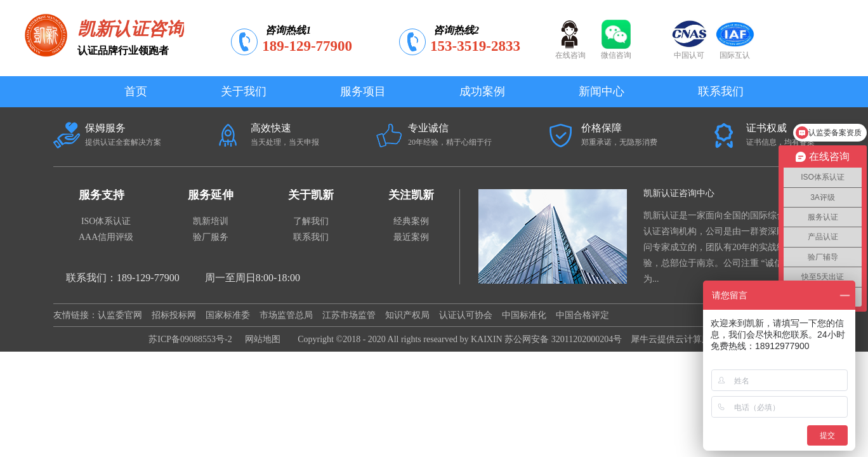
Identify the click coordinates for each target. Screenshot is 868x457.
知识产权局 (407, 315)
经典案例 (411, 221)
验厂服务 (211, 237)
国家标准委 (228, 315)
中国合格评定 (582, 315)
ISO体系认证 (106, 221)
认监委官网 (120, 315)
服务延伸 (211, 195)
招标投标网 (174, 315)
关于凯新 (311, 195)
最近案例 (411, 237)
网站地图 (260, 339)
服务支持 (102, 195)
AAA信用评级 (106, 237)
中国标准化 (524, 315)
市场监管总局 (286, 315)
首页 (136, 91)
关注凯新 (411, 195)
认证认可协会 (466, 315)
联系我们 (311, 237)
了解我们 (311, 221)
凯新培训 (211, 221)
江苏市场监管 (349, 315)
